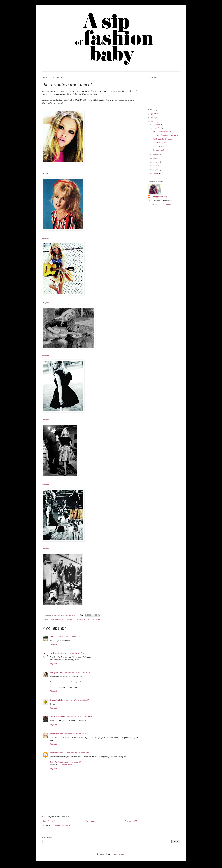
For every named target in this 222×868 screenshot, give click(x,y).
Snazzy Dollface (57, 733)
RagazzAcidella (56, 700)
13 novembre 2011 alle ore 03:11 (78, 673)
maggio (156, 173)
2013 (153, 114)
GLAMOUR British (96, 619)
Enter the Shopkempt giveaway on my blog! (67, 762)
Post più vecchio (131, 821)
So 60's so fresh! (159, 146)
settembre (157, 158)
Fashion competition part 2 (163, 132)
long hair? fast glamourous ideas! (165, 135)
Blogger (122, 854)
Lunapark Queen (57, 673)
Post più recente (49, 821)
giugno (156, 170)
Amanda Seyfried (72, 619)
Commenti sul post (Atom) (61, 825)
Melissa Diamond (57, 653)
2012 (153, 118)
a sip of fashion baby (159, 197)
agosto (156, 162)
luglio (155, 166)
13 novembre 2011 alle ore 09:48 (80, 717)
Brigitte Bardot (84, 619)
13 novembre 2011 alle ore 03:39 (76, 700)
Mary (52, 636)
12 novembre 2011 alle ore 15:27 (68, 636)
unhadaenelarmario (58, 717)
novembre (157, 128)
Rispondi (54, 644)
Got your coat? (158, 150)
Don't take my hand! (160, 143)
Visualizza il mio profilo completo (161, 204)
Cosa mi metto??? (68, 765)
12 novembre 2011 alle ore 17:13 (78, 653)
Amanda (46, 109)
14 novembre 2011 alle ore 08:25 (77, 753)
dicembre (157, 125)
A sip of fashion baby (58, 619)
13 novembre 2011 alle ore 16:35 (76, 733)
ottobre (156, 155)
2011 (153, 121)
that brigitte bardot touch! (162, 139)
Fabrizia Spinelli (57, 753)
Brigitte (46, 173)
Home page (90, 821)
